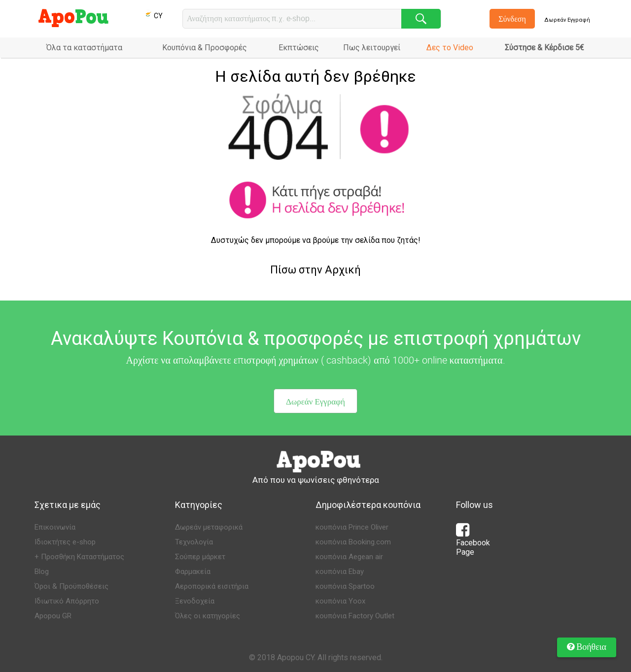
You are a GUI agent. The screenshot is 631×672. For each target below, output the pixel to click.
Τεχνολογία (194, 542)
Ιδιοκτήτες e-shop (65, 542)
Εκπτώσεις (299, 48)
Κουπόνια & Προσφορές (205, 48)
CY (153, 16)
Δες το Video (450, 48)
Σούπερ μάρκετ (200, 557)
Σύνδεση (512, 19)
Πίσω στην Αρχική (315, 270)
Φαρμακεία (193, 571)
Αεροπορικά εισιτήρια (212, 586)
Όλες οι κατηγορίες (208, 616)
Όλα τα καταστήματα (84, 48)
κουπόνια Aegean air (349, 557)
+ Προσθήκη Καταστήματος (79, 557)
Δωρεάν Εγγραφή (567, 20)
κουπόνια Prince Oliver (352, 527)
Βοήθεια (587, 646)
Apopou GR (53, 616)
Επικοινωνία (55, 527)
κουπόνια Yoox (340, 601)
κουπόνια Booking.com (353, 542)
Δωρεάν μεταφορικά (209, 527)
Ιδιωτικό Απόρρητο (67, 601)
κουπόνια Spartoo (345, 586)
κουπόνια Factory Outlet (355, 616)
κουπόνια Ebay (340, 571)
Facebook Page (473, 542)
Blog (42, 571)
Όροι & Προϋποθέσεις (71, 586)
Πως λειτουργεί (372, 48)
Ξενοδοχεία (195, 601)
